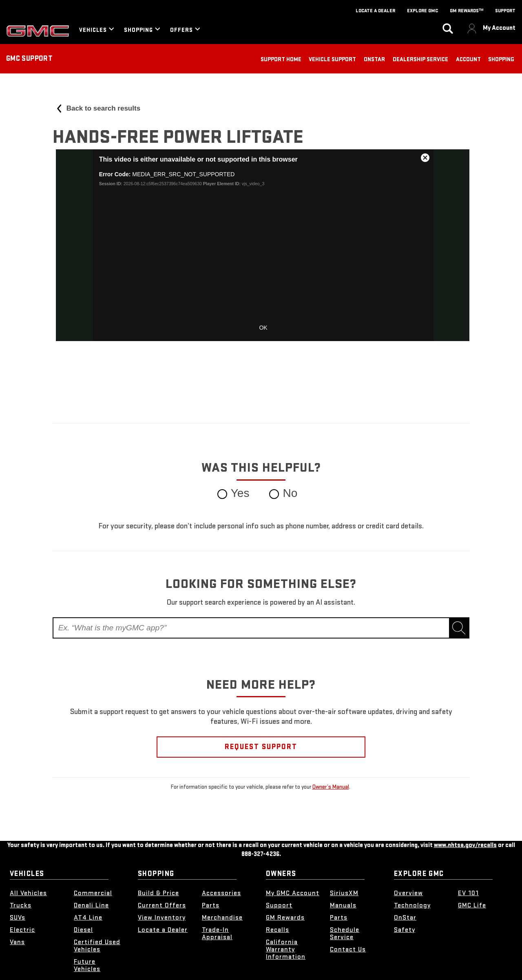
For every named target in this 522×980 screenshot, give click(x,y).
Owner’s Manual (331, 787)
